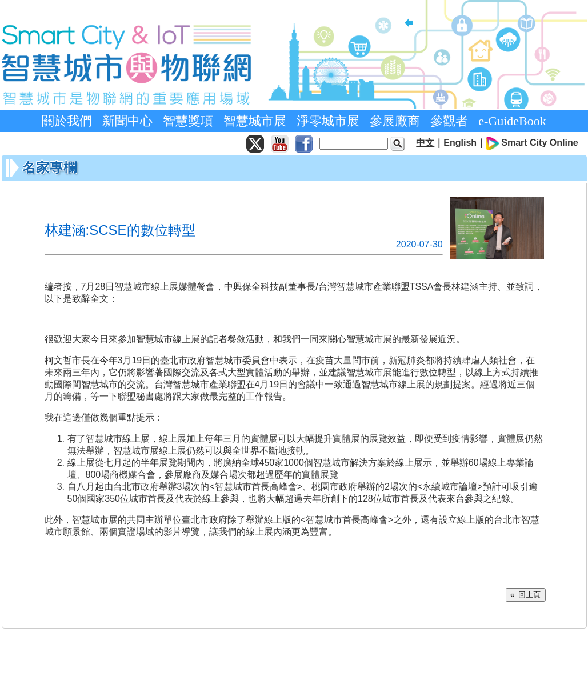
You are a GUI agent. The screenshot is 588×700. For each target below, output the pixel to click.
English (460, 143)
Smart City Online (539, 143)
